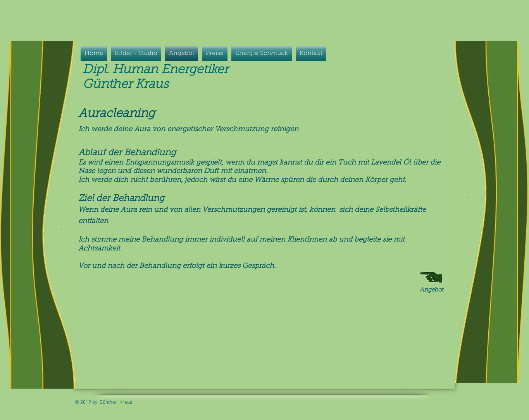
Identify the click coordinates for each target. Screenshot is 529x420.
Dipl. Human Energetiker (157, 70)
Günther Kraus (126, 85)
